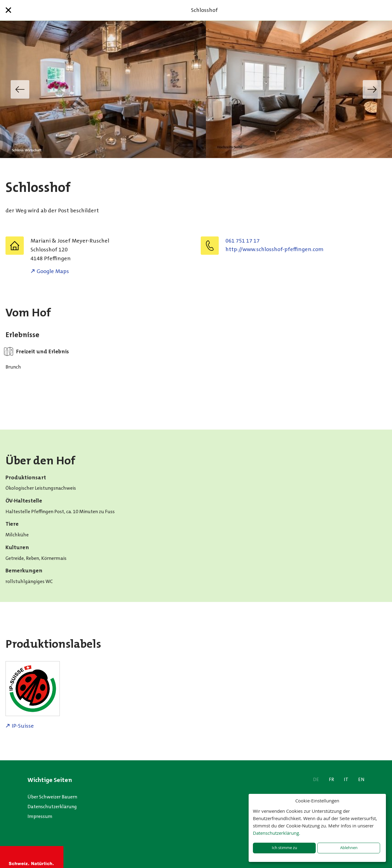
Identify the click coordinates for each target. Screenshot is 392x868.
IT (346, 779)
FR (331, 779)
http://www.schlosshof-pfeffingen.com (274, 249)
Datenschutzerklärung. (277, 833)
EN (361, 779)
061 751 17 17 (243, 241)
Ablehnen (349, 848)
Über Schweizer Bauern (52, 797)
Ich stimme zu (284, 848)
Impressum (40, 816)
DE (316, 779)
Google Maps (53, 271)
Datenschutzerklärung (52, 807)
